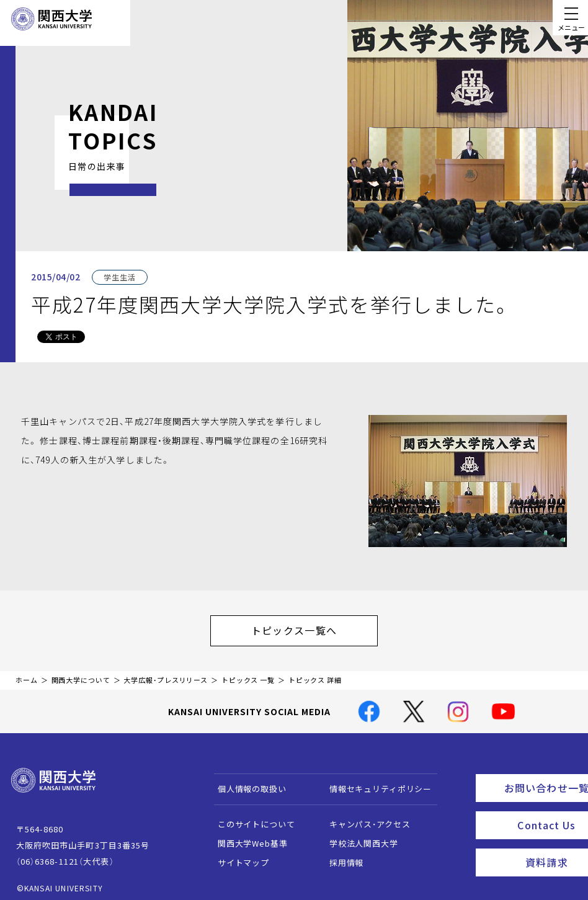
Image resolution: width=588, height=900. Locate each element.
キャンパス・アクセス (363, 818)
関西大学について (81, 674)
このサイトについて (250, 818)
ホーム (27, 674)
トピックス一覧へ (306, 627)
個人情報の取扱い (246, 782)
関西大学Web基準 (247, 837)
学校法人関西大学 (358, 837)
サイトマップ (237, 856)
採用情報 (340, 856)
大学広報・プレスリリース (166, 674)
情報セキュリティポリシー (374, 782)
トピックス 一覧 (248, 674)
